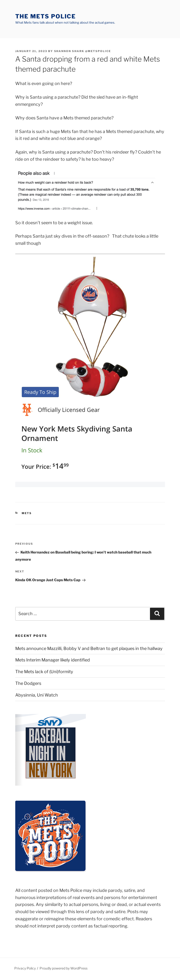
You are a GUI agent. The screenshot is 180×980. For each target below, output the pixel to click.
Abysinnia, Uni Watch (37, 695)
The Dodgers (28, 683)
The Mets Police (46, 16)
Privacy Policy (25, 968)
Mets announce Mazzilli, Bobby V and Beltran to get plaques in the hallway (89, 648)
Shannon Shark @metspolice (83, 51)
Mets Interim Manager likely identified (53, 660)
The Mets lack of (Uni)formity (44, 672)
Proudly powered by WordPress (64, 968)
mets (27, 513)
